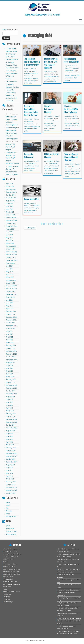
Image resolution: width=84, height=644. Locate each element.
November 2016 (11, 490)
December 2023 (11, 252)
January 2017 (11, 485)
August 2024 (10, 229)
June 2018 (10, 436)
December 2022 (11, 286)
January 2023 (11, 283)
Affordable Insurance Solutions (12, 554)
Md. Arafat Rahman (13, 164)
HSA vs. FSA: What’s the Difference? (68, 590)
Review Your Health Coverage (12, 592)
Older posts (30, 228)
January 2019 (11, 416)
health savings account (71, 121)
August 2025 (10, 201)
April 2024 (10, 240)
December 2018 (11, 419)
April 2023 (10, 274)
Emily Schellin (28, 171)
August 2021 (10, 328)
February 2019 (11, 414)
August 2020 (10, 363)
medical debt (68, 78)
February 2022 (11, 311)
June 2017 (10, 470)
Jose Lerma (52, 81)
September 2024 (12, 226)
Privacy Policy (7, 587)
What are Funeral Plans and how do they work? (71, 157)
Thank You (7, 597)
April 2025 (10, 209)
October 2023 (11, 257)
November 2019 (11, 388)
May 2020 (10, 371)
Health (8, 505)
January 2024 (11, 249)
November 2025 (11, 192)
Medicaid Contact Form (10, 582)
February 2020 (11, 380)
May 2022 (10, 306)
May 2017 (10, 473)
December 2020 (11, 351)
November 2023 (11, 255)
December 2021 (11, 317)
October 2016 (11, 493)
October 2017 (11, 459)
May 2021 (10, 337)
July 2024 (9, 232)
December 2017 (11, 453)
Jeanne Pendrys (11, 128)
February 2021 (11, 345)
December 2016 (11, 487)
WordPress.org (11, 534)
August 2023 (10, 263)
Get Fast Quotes (8, 577)
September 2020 (12, 360)
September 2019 (12, 394)
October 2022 (11, 292)
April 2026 (10, 184)
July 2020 (9, 365)
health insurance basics (31, 73)
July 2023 (9, 266)
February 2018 (11, 448)
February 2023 (11, 280)
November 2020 (11, 354)
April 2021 (10, 340)
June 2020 (10, 368)
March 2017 (10, 479)
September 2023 (12, 260)
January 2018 (11, 451)
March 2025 (10, 212)
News (8, 514)
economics (68, 73)
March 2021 (10, 343)
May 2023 (10, 272)
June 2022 (10, 303)
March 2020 (10, 377)
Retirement (48, 126)
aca (34, 71)
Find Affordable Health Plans (12, 572)
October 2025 (11, 195)
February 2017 (11, 482)
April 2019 (10, 408)
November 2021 (11, 320)
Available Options (8, 559)
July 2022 (9, 300)
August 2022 (10, 297)
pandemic (28, 129)
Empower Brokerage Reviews (12, 569)
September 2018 (12, 428)
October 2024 (11, 223)
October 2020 (11, 357)
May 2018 (10, 439)
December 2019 (11, 385)
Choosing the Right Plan (10, 564)
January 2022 (11, 314)
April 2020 (10, 374)
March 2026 (10, 186)
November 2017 (11, 456)
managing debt (49, 79)
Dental (8, 502)
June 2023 (10, 269)
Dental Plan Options (9, 567)
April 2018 (10, 442)
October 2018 (11, 425)
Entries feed (10, 529)
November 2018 (11, 422)
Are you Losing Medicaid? (11, 557)
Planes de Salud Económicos (12, 584)
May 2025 (10, 206)
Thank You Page (8, 602)
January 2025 (11, 215)
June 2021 (10, 334)
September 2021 (12, 326)
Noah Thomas (28, 213)
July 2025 (9, 203)
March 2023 (10, 277)
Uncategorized (11, 517)
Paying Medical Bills (32, 199)
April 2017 (10, 476)
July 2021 (9, 331)
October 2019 (11, 391)
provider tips (32, 81)
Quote (5, 589)
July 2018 (9, 434)
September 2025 (12, 198)
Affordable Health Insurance (11, 549)
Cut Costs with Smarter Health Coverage (69, 618)
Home (4, 29)
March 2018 (10, 445)
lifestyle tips (68, 123)
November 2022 (11, 289)
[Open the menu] (80, 20)
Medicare (9, 511)
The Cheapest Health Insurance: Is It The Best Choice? (32, 62)
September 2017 (12, 462)
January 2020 (11, 382)
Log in (8, 526)
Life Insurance (75, 171)
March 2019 (10, 411)
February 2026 (11, 189)
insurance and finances (51, 76)
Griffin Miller (28, 83)
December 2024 (11, 218)
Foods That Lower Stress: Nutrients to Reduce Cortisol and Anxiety (11, 95)
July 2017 (9, 468)
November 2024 (11, 221)
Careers (6, 562)
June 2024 (10, 235)
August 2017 (10, 465)
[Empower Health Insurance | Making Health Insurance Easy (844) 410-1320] (42, 7)
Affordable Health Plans (10, 551)
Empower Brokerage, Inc (37, 641)
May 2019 (10, 405)
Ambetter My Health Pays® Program (10, 147)
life (7, 508)
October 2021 (11, 323)
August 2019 (10, 397)
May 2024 (10, 238)
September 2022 (12, 294)
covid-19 (27, 126)
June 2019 (10, 402)
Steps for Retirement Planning (49, 109)
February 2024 (11, 246)
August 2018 (10, 431)
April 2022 (10, 309)
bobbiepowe (10, 152)
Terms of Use (7, 594)
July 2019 (9, 399)
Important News (8, 579)
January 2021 (11, 348)
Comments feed (11, 531)
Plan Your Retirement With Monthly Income (71, 109)
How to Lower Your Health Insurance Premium (12, 84)
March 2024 (10, 243)
